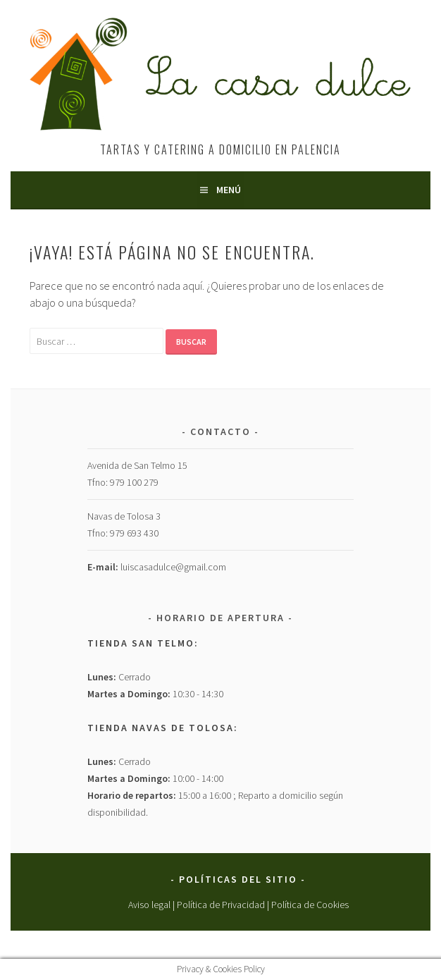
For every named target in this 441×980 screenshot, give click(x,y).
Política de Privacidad (221, 905)
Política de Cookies (310, 905)
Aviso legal (149, 905)
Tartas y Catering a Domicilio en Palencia (220, 149)
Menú (229, 190)
